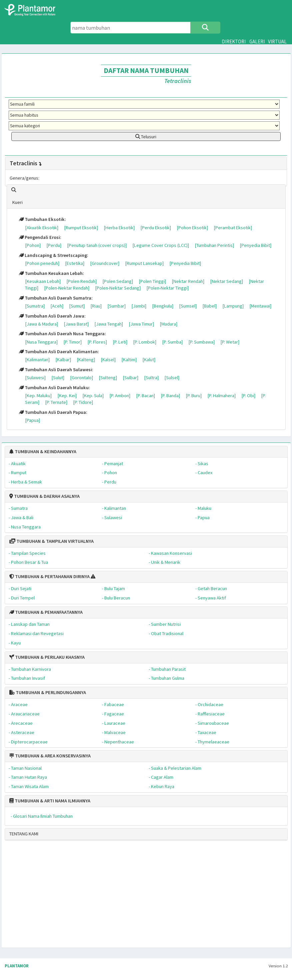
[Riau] (96, 306)
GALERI (257, 41)
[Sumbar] (116, 306)
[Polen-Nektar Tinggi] (167, 288)
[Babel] (209, 306)
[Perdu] (54, 245)
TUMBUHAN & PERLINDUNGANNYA (48, 692)
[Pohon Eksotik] (192, 228)
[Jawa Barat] (76, 324)
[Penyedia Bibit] (255, 245)
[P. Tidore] (83, 402)
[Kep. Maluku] (38, 396)
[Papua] (32, 420)
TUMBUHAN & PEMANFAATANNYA (46, 612)
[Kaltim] (129, 360)
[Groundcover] (105, 263)
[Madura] (168, 324)
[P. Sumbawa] (201, 342)
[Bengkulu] (163, 306)
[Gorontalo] (81, 378)
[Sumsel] (188, 306)
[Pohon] (33, 245)
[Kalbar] (63, 360)
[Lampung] (233, 306)
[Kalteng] (86, 360)
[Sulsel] (172, 378)
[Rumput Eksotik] (81, 228)
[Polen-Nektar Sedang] (118, 288)
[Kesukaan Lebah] (43, 281)
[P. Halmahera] (221, 396)
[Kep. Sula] (93, 396)
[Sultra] (151, 378)
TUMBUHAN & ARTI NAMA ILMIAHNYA (50, 801)
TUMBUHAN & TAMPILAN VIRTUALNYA (51, 541)
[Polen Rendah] (81, 281)
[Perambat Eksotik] (233, 228)
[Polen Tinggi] (152, 281)
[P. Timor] (72, 342)
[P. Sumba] (172, 342)
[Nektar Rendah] (188, 281)
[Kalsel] (108, 360)
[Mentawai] (260, 306)
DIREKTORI (234, 41)
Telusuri (146, 137)
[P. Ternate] (56, 402)
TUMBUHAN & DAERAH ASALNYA (44, 496)
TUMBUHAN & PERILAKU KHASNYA (47, 657)
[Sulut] (58, 378)
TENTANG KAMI (24, 834)
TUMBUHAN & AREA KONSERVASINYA (50, 756)
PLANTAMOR (17, 966)
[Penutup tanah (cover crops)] (97, 245)
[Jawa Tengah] (109, 324)
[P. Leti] (120, 342)
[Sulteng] (108, 378)
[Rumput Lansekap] (144, 263)
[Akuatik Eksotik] (42, 228)
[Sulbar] (130, 378)
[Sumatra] (35, 306)
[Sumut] (77, 306)
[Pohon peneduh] (42, 263)
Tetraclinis (26, 163)
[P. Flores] (97, 342)
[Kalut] (149, 360)
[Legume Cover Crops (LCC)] (161, 245)
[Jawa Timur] (141, 324)
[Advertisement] (144, 897)
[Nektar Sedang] (226, 281)
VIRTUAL (277, 41)
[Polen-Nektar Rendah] (67, 288)
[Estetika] (75, 263)
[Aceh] (57, 306)
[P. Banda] (170, 396)
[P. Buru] (194, 396)
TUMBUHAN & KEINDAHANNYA (43, 452)
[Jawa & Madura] (41, 324)
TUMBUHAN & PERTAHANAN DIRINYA (49, 576)
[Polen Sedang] (118, 281)
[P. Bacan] (145, 396)
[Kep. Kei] (67, 396)
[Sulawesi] (35, 378)
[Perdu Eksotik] (156, 228)
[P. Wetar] (230, 342)
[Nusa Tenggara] (41, 342)
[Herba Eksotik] (119, 228)
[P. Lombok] (145, 342)
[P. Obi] (248, 396)
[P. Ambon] (120, 396)
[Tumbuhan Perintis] (214, 245)
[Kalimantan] (37, 360)
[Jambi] (139, 306)
